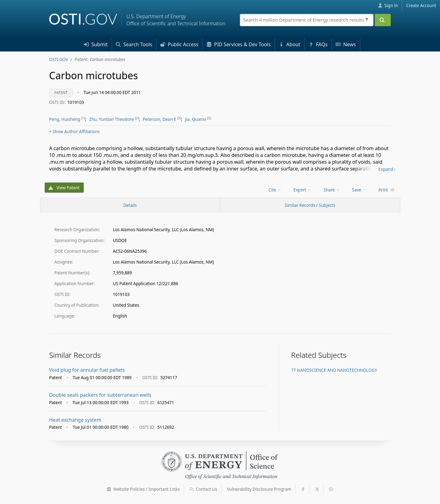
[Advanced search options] (368, 18)
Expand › (387, 169)
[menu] (275, 190)
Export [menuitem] (303, 190)
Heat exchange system (75, 420)
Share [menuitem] (332, 190)
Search (134, 44)
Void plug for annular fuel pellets (87, 370)
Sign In (388, 5)
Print (386, 190)
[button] (109, 489)
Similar (310, 205)
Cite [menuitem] (275, 190)
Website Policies (143, 489)
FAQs (318, 44)
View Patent (64, 188)
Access (180, 44)
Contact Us (204, 489)
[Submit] (383, 20)
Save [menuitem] (359, 190)
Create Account (421, 5)
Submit (96, 44)
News (346, 44)
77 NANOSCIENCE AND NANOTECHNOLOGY (334, 370)
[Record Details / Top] (130, 205)
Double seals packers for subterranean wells (100, 395)
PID (239, 44)
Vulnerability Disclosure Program (259, 489)
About (290, 44)
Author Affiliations (75, 131)
